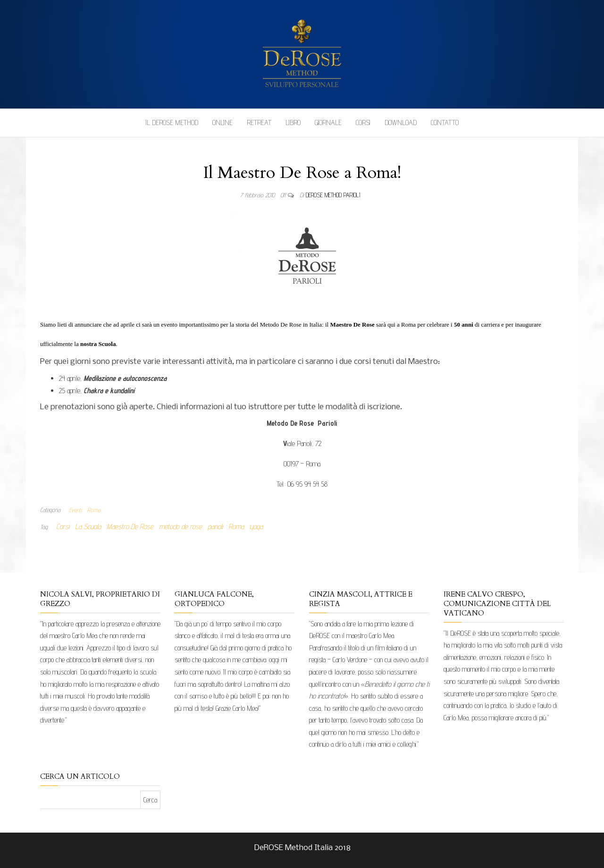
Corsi (363, 122)
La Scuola (88, 527)
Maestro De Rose (130, 527)
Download (401, 122)
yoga (256, 527)
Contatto (445, 122)
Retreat (259, 122)
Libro (293, 122)
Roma (94, 510)
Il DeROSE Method (172, 122)
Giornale (328, 122)
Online (222, 122)
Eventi (75, 510)
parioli (215, 527)
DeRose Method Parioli (333, 195)
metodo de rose (180, 527)
